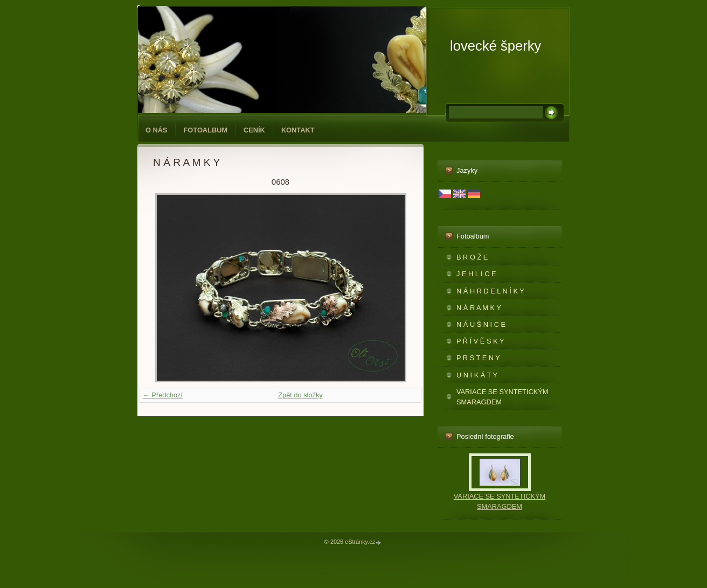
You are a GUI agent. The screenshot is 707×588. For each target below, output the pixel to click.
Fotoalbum (206, 130)
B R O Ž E (472, 257)
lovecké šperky (495, 46)
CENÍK (254, 130)
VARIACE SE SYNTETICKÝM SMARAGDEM (502, 397)
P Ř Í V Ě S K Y (480, 341)
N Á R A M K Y (479, 308)
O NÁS (157, 130)
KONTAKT (298, 130)
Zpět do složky (300, 395)
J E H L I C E (476, 274)
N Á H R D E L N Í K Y (490, 291)
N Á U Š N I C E (481, 324)
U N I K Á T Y (477, 375)
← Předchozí (163, 395)
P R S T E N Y (478, 358)
